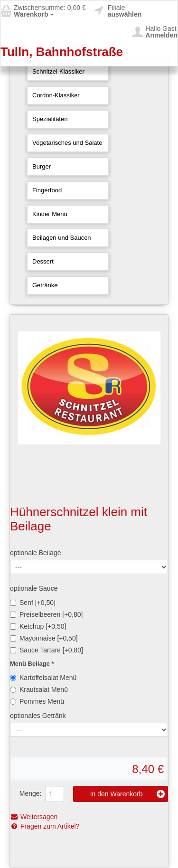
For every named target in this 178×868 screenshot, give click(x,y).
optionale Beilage (35, 553)
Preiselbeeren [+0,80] (46, 614)
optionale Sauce (34, 588)
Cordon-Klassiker (56, 95)
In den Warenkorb (127, 794)
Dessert (43, 261)
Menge (30, 793)
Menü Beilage (31, 664)
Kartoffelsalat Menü (43, 678)
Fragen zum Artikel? (45, 826)
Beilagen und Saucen (62, 238)
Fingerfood (47, 190)
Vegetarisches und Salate (67, 143)
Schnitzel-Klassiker (58, 71)
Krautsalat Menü (39, 689)
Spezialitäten (50, 119)
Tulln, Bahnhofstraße (62, 52)
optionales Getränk (38, 716)
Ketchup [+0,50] (38, 626)
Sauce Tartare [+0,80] (47, 650)
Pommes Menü (37, 701)
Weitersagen (34, 817)
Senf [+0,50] (33, 603)
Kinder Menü (50, 214)
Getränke (45, 285)
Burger (42, 166)
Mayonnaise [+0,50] (44, 638)
